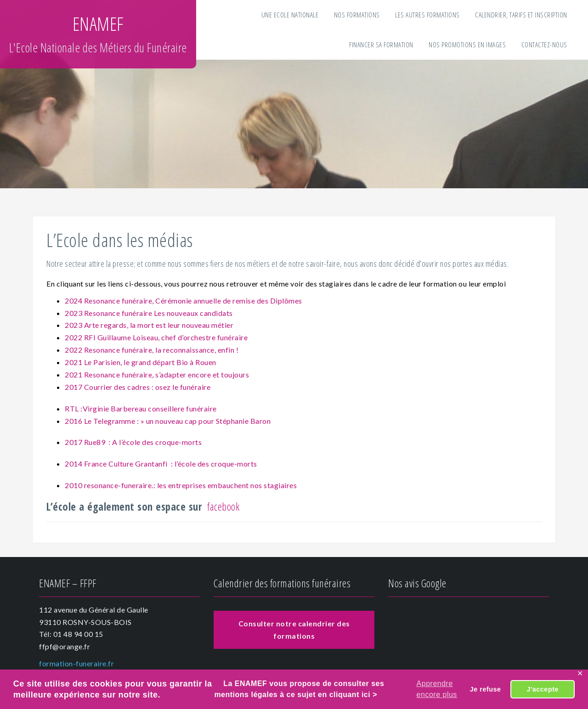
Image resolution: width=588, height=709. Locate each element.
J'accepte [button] (543, 689)
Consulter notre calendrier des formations (294, 630)
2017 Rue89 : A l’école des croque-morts (133, 442)
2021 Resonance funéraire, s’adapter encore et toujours (157, 374)
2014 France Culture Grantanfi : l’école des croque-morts (161, 464)
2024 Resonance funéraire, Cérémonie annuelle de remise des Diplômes (184, 301)
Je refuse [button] (486, 689)
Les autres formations (427, 15)
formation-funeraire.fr (76, 663)
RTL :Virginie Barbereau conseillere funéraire (141, 408)
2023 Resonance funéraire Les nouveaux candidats (149, 313)
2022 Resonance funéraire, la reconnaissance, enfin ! (152, 350)
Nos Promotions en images (467, 45)
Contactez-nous (544, 45)
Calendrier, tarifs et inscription (521, 15)
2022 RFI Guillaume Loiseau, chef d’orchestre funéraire (156, 337)
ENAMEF (98, 24)
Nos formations (357, 15)
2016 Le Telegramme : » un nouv (118, 421)
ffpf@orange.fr (65, 646)
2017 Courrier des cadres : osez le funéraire (138, 387)
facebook (223, 506)
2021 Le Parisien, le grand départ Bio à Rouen (141, 362)
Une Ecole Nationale (290, 15)
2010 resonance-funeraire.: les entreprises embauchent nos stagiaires (181, 485)
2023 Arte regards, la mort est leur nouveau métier (150, 325)
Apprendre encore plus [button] (437, 689)
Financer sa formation (381, 45)
